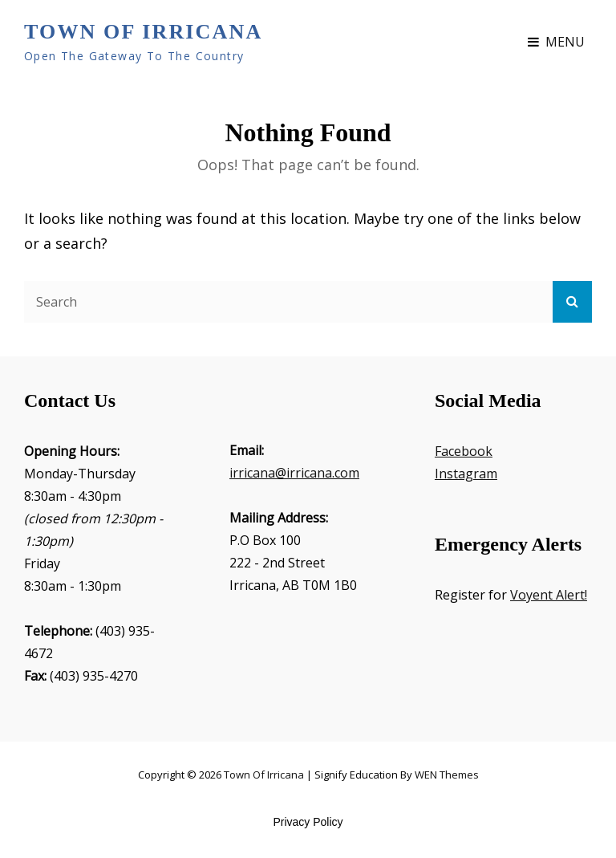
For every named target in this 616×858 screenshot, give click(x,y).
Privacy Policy (308, 822)
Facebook (464, 451)
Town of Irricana (143, 32)
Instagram (466, 474)
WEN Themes (447, 775)
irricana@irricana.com (294, 473)
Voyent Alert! (549, 595)
